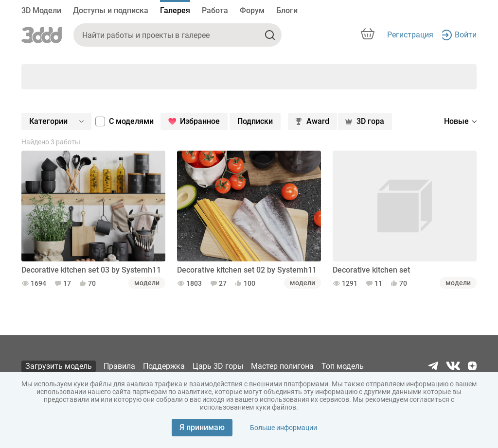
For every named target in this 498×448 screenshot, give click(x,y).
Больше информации (284, 428)
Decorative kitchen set (371, 270)
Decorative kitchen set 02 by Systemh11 (247, 270)
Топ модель (343, 366)
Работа (215, 10)
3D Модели (41, 10)
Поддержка (164, 366)
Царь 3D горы (218, 366)
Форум (252, 10)
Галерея (175, 10)
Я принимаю (202, 427)
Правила (119, 366)
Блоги (287, 10)
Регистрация (410, 35)
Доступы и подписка (111, 10)
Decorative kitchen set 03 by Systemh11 (91, 270)
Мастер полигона (282, 366)
